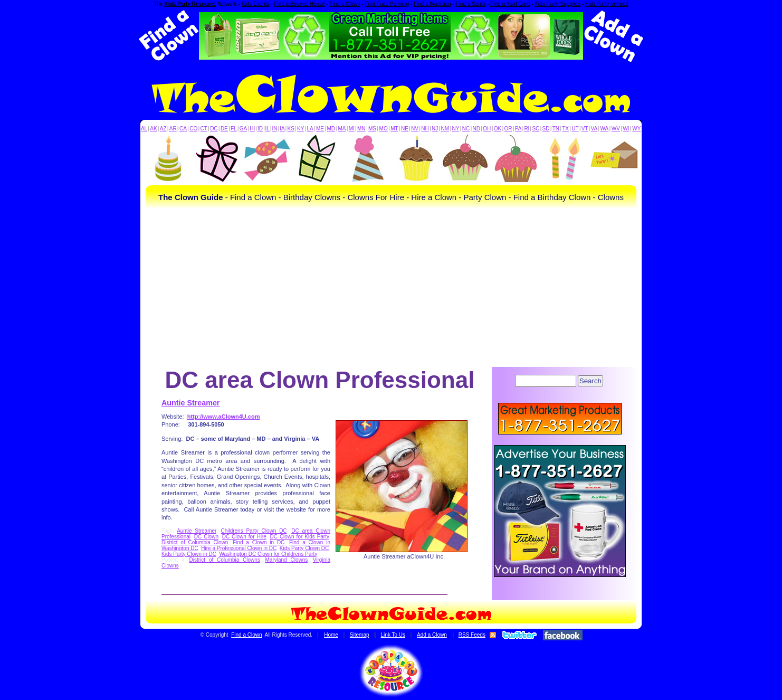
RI (527, 129)
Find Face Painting (387, 4)
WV (616, 129)
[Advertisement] (391, 288)
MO (384, 129)
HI (252, 129)
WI (626, 129)
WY (636, 129)
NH (425, 129)
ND (476, 129)
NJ (435, 129)
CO (193, 129)
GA (243, 129)
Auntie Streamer (190, 403)
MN (361, 129)
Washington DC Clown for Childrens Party (268, 554)
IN (274, 129)
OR (508, 129)
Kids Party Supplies (557, 4)
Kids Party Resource (190, 4)
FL (234, 129)
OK (498, 129)
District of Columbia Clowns (225, 560)
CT (204, 129)
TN (556, 129)
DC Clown (206, 537)
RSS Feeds (472, 635)
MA (342, 129)
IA (282, 129)
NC (466, 129)
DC (214, 129)
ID (260, 129)
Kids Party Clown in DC (189, 554)
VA (594, 129)
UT (575, 129)
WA (605, 129)
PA (518, 129)
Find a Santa (470, 4)
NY (455, 129)
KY (301, 129)
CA (183, 129)
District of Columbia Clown (195, 542)
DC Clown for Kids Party (300, 537)
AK (153, 129)
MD (331, 129)
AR (173, 129)
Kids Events (256, 4)
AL (144, 129)
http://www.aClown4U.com (224, 417)
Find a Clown (345, 4)
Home (331, 635)
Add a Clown (432, 635)
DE (224, 129)
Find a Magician (432, 4)
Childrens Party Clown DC (254, 531)
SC (536, 129)
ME (320, 129)
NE (405, 129)
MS (372, 129)
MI (352, 129)
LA (310, 129)
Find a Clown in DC (259, 542)
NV (415, 129)
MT (394, 129)
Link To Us (393, 635)
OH (487, 129)
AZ (163, 129)
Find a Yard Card (510, 4)
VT (585, 129)
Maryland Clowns (287, 560)
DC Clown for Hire (244, 537)
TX (565, 129)
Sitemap (360, 635)
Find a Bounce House (299, 4)
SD (546, 129)
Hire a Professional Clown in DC (239, 548)
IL (268, 129)
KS (291, 129)
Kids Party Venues (607, 4)
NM (445, 129)
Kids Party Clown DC (304, 548)
